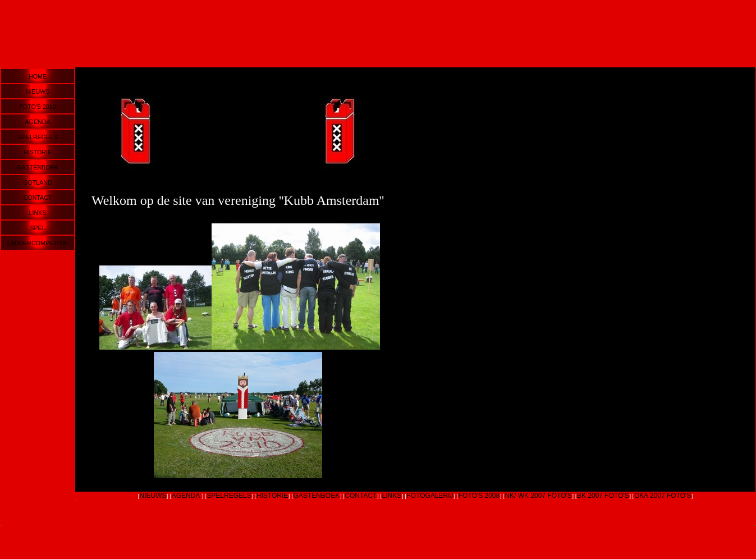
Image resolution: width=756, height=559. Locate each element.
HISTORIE (38, 152)
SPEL (37, 228)
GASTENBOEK (37, 167)
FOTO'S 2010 (37, 107)
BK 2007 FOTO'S (603, 496)
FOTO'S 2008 (479, 496)
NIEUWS (38, 91)
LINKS (38, 213)
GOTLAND (38, 182)
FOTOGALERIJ (430, 496)
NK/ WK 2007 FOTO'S (538, 496)
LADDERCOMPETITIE (38, 243)
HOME (38, 76)
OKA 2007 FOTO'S (663, 496)
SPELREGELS (38, 137)
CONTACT (38, 198)
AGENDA (37, 122)
